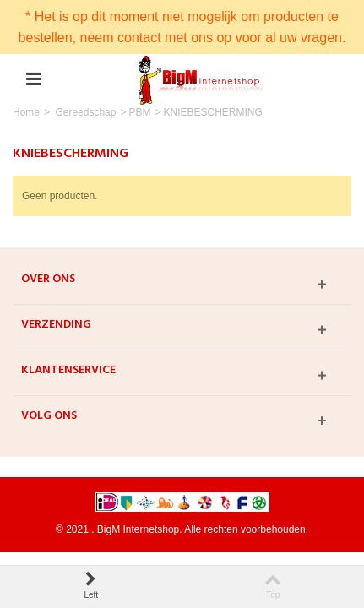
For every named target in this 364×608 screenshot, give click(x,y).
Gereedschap (85, 112)
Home (26, 112)
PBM (139, 112)
